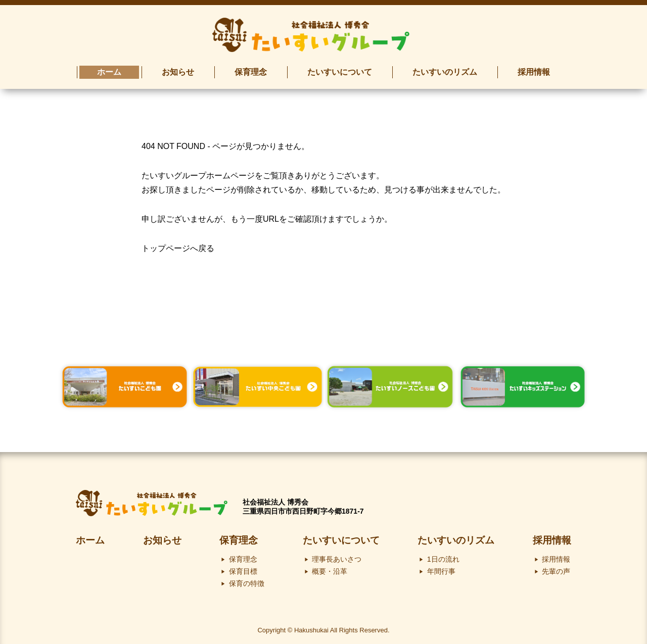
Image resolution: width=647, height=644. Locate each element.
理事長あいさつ (337, 559)
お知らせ (162, 540)
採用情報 (552, 540)
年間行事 (441, 571)
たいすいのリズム (456, 540)
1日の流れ (443, 559)
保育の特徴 (247, 583)
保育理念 (239, 540)
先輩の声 (556, 571)
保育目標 (243, 571)
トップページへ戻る (178, 248)
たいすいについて (341, 540)
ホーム (90, 540)
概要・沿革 (330, 571)
